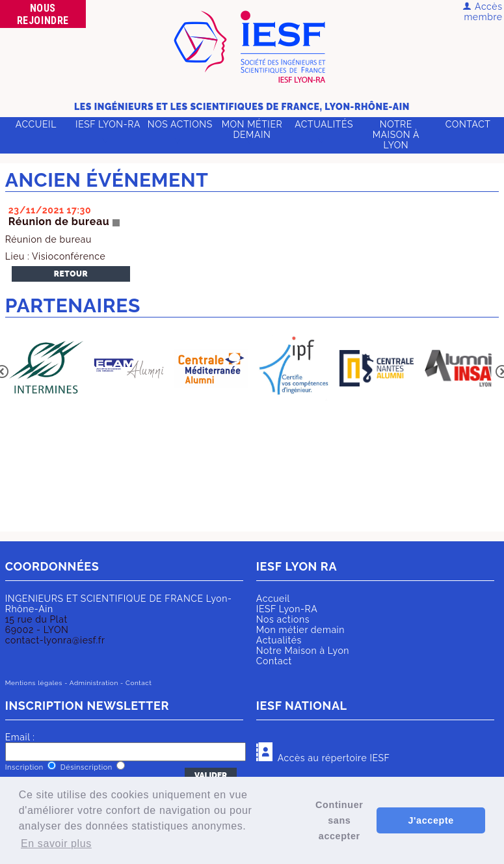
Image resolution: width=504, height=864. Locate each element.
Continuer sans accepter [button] (339, 820)
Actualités (324, 124)
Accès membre (482, 12)
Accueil (36, 124)
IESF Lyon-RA (108, 124)
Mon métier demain (252, 129)
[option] (46, 370)
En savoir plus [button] (56, 844)
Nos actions (180, 124)
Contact (468, 124)
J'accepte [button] (431, 820)
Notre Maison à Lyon (396, 135)
